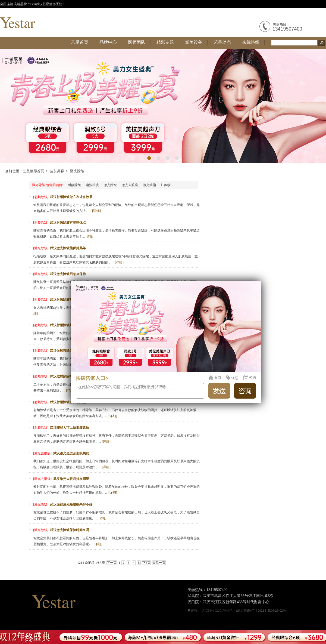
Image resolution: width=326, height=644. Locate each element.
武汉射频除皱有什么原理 (68, 402)
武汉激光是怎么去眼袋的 (71, 453)
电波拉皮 (92, 185)
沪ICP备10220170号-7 (217, 611)
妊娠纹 (166, 185)
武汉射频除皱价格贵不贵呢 (70, 300)
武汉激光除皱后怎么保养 (68, 274)
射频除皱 (74, 185)
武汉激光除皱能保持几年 (68, 248)
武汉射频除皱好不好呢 (66, 325)
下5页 (146, 563)
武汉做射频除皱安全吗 (66, 376)
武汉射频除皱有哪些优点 (68, 223)
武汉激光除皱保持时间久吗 (70, 530)
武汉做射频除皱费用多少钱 (70, 351)
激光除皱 (77, 171)
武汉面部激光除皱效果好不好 (71, 504)
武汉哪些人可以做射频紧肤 (70, 428)
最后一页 (159, 563)
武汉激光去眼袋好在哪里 (71, 479)
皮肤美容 (57, 171)
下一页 (112, 563)
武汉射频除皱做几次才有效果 (71, 197)
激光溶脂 (149, 185)
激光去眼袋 (130, 185)
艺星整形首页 (33, 171)
